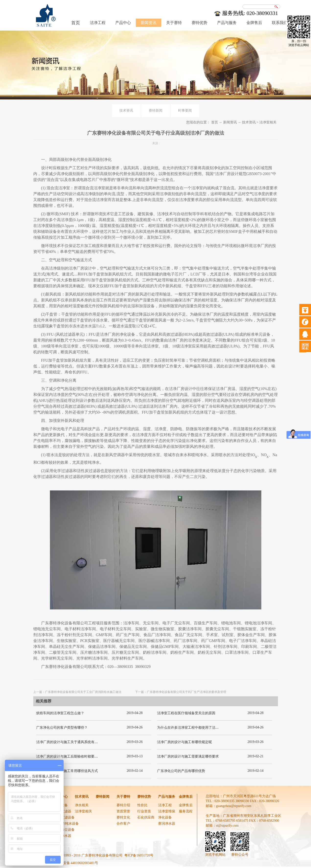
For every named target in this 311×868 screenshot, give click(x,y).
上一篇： (77, 692)
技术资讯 (249, 122)
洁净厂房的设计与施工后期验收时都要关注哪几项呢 (76, 756)
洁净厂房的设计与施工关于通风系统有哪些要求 (72, 742)
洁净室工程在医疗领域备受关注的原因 (186, 713)
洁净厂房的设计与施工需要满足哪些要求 (188, 756)
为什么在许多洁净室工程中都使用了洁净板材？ (193, 728)
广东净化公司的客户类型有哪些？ (62, 728)
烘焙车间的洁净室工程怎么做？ (60, 713)
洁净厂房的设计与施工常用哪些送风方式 (67, 771)
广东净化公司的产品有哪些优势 (181, 771)
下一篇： (181, 692)
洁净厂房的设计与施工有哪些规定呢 (184, 742)
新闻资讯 (230, 122)
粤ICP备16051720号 (139, 855)
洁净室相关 (268, 122)
